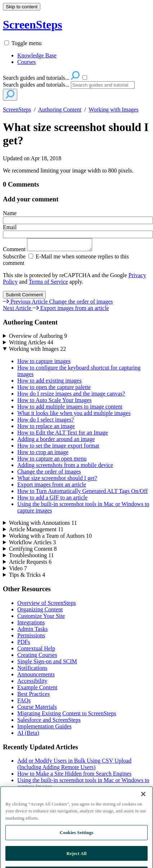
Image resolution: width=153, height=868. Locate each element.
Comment (51, 251)
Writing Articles (31, 344)
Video (18, 570)
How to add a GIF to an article (52, 500)
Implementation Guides (44, 729)
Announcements (36, 677)
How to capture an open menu (52, 461)
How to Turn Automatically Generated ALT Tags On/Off (82, 493)
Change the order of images (49, 474)
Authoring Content (60, 110)
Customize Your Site (41, 618)
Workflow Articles (32, 544)
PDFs (24, 644)
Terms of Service (48, 284)
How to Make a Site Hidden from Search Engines (74, 776)
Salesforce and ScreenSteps (49, 722)
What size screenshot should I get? (76, 134)
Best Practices (33, 696)
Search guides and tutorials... (36, 85)
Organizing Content (40, 612)
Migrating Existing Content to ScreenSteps (67, 716)
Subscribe (14, 259)
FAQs (24, 703)
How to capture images (44, 363)
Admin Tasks (32, 631)
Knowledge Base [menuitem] (37, 55)
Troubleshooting (31, 557)
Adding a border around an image (56, 441)
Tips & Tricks (27, 577)
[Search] (103, 85)
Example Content (37, 690)
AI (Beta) (28, 735)
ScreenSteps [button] (33, 25)
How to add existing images (49, 383)
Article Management (36, 531)
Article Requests (30, 564)
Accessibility (32, 683)
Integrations (31, 625)
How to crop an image (43, 454)
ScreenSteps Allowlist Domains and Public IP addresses (82, 795)
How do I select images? (46, 422)
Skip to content (22, 7)
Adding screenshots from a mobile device (65, 467)
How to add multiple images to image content (70, 409)
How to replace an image (46, 428)
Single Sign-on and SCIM (47, 664)
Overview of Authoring (38, 338)
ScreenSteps (17, 110)
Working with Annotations (43, 525)
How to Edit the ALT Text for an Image (63, 435)
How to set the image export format (58, 448)
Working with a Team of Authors (50, 538)
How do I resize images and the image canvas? (71, 396)
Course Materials (37, 709)
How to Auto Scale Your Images (54, 402)
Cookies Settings (76, 845)
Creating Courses (37, 657)
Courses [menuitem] (27, 62)
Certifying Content (33, 551)
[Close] (143, 807)
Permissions (31, 638)
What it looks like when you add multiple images (74, 415)
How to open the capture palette (54, 389)
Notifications (32, 670)
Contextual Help (36, 651)
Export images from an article (52, 487)
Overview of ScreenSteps (47, 605)
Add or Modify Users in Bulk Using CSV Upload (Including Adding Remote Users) (74, 766)
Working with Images (113, 110)
